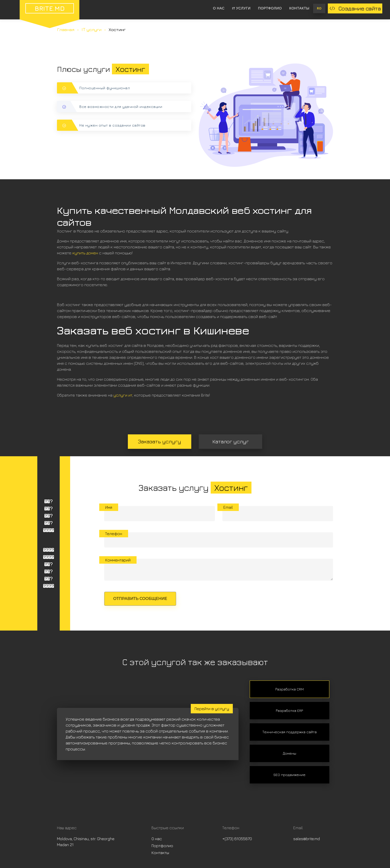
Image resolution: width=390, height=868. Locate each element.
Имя (109, 507)
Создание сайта (355, 8)
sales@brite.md (307, 839)
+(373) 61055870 (237, 839)
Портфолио (270, 8)
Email (228, 507)
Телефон (114, 534)
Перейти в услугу (212, 709)
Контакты (299, 8)
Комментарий (118, 560)
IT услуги (241, 8)
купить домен (85, 253)
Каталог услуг (231, 441)
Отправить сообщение (140, 599)
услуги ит (123, 395)
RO (319, 8)
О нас (219, 8)
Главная (66, 30)
